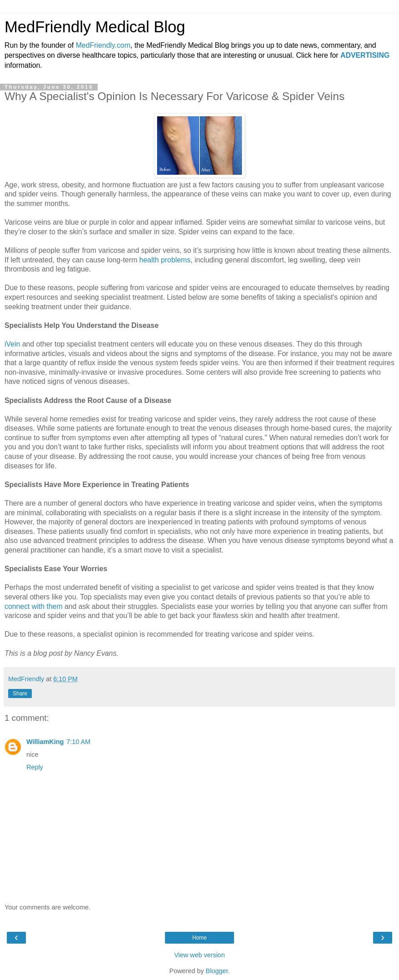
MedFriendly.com (103, 45)
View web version (199, 955)
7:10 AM (78, 742)
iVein (12, 344)
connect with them (34, 606)
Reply (35, 767)
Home (199, 938)
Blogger (217, 971)
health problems (165, 260)
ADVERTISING (365, 55)
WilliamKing (45, 742)
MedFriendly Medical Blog (95, 27)
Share (20, 694)
